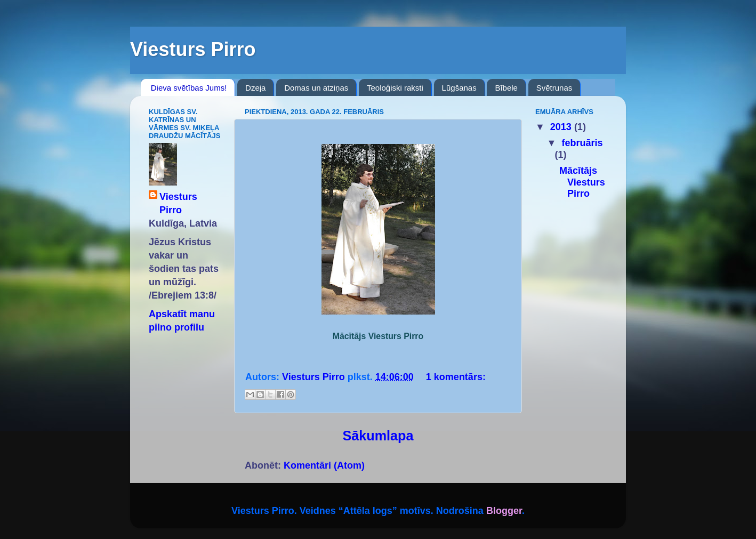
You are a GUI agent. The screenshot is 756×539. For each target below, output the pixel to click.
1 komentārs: (456, 377)
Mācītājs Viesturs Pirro (582, 182)
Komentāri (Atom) (324, 465)
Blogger (504, 511)
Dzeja (255, 88)
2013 (562, 127)
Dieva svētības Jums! (189, 88)
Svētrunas (554, 88)
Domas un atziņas (316, 88)
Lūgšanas (459, 88)
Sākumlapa (378, 436)
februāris (582, 143)
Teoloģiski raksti (395, 88)
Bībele (506, 88)
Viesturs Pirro (178, 203)
